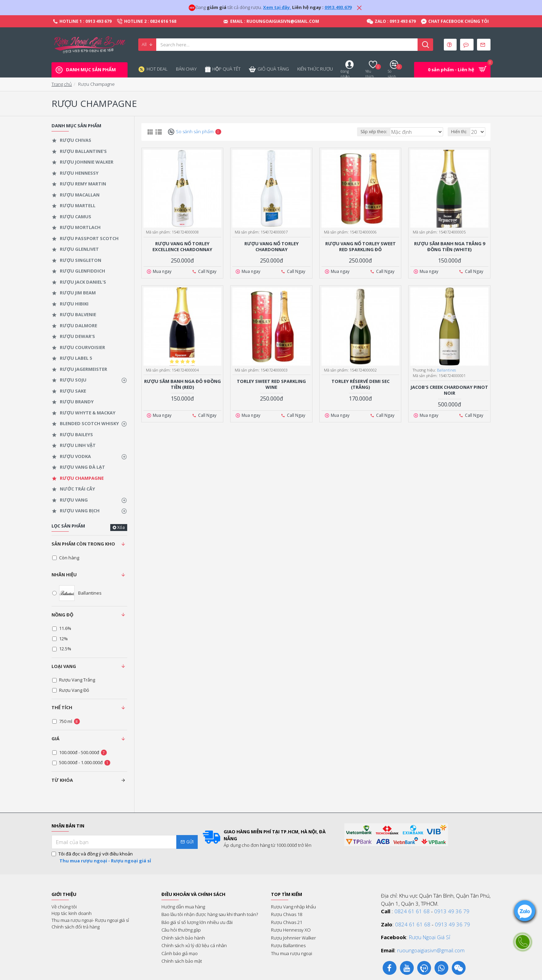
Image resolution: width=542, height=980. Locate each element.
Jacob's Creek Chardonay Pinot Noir (449, 390)
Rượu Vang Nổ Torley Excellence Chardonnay (182, 247)
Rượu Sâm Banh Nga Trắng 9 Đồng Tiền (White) (450, 247)
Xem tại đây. (277, 7)
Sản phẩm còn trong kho (83, 544)
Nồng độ (62, 615)
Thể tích (62, 707)
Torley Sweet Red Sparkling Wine (271, 384)
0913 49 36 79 (452, 911)
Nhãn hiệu (64, 575)
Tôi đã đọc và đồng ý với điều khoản (102, 857)
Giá (55, 739)
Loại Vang (64, 666)
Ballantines (446, 370)
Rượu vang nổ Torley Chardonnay (272, 247)
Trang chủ (62, 84)
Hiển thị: (460, 132)
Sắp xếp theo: (383, 132)
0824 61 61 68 (412, 911)
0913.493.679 (338, 7)
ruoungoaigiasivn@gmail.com (431, 950)
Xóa (121, 527)
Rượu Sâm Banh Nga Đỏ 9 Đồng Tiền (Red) (183, 384)
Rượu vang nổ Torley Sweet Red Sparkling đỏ (361, 247)
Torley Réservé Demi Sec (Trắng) (361, 384)
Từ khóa (62, 780)
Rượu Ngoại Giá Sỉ (429, 937)
